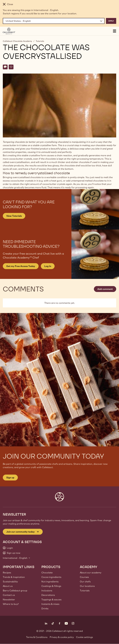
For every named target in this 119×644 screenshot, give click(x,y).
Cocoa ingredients (51, 577)
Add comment (105, 289)
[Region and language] (54, 21)
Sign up (10, 478)
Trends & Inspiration (14, 577)
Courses (84, 577)
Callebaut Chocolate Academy (17, 41)
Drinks (45, 608)
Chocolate (47, 573)
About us (8, 586)
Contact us (9, 595)
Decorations (48, 595)
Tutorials (40, 41)
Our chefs (85, 582)
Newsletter (9, 600)
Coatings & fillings (51, 586)
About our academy (91, 573)
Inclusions (47, 591)
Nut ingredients (50, 582)
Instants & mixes (50, 604)
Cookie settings (84, 637)
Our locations (87, 586)
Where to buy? (11, 604)
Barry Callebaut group (15, 591)
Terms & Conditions (37, 637)
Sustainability (10, 582)
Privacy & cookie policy (62, 637)
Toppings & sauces (51, 600)
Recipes (7, 573)
